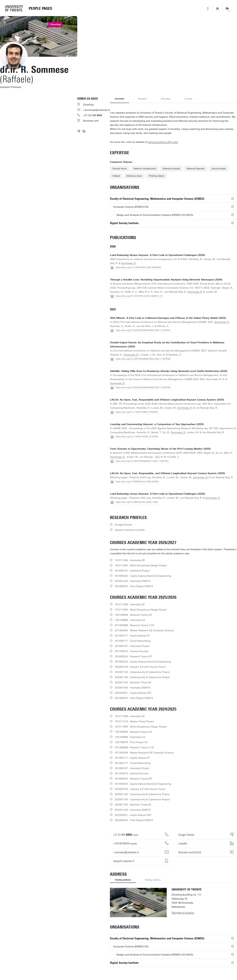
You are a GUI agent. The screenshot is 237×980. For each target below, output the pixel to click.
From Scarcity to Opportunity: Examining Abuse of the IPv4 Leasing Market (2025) (160, 449)
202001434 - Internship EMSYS (133, 581)
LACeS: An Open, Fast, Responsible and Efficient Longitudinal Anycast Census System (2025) (167, 400)
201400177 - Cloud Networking (133, 641)
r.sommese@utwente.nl (97, 110)
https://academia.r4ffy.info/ (163, 142)
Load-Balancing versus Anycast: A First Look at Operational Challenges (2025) (158, 494)
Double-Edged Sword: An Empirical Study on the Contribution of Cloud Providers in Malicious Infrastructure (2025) (167, 345)
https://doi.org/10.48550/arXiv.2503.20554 (137, 482)
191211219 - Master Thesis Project (134, 721)
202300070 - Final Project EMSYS (134, 586)
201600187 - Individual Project (132, 571)
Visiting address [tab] (123, 880)
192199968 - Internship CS (130, 620)
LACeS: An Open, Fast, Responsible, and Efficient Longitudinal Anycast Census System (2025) (168, 473)
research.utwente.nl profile (130, 530)
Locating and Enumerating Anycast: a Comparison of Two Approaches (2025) (157, 424)
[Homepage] (40, 9)
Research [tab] (143, 99)
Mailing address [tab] (153, 880)
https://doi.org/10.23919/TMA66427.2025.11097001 (142, 461)
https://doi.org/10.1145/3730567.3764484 (137, 412)
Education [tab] (166, 99)
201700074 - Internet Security (132, 651)
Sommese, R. (129, 263)
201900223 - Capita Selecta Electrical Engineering (143, 576)
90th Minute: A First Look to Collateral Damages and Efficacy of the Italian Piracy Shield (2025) (168, 318)
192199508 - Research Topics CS (133, 615)
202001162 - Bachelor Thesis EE (133, 682)
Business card (91, 121)
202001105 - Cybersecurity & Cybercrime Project (142, 677)
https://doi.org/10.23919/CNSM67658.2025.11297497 (143, 330)
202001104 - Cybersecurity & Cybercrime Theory (142, 672)
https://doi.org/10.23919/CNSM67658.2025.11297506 (143, 359)
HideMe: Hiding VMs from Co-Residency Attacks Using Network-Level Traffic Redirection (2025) (169, 371)
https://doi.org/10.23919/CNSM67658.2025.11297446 (143, 387)
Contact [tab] (188, 99)
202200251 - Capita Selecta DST (133, 693)
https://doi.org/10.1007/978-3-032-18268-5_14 (139, 296)
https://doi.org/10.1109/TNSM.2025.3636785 (138, 267)
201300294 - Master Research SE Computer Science (144, 630)
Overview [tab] (119, 99)
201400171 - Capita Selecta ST (132, 636)
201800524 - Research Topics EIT (134, 656)
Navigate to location (183, 913)
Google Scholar (123, 525)
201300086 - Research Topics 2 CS (134, 625)
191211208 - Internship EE (130, 560)
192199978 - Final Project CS (131, 742)
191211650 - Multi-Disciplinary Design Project (141, 565)
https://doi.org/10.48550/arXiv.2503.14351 (137, 502)
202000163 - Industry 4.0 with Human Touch (140, 667)
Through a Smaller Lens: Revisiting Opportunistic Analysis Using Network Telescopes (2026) (166, 280)
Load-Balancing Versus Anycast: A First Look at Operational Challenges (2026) (158, 255)
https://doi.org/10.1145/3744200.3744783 (137, 437)
